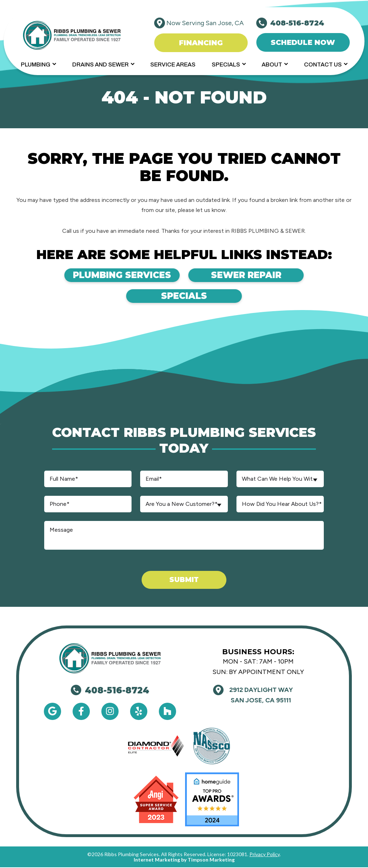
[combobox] (280, 479)
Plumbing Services (104, 275)
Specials (226, 64)
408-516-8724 (110, 691)
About (272, 64)
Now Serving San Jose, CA (205, 23)
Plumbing (36, 64)
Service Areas (173, 64)
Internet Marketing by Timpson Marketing (184, 860)
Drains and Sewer (100, 64)
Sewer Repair (264, 275)
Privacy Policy (264, 855)
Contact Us (323, 64)
